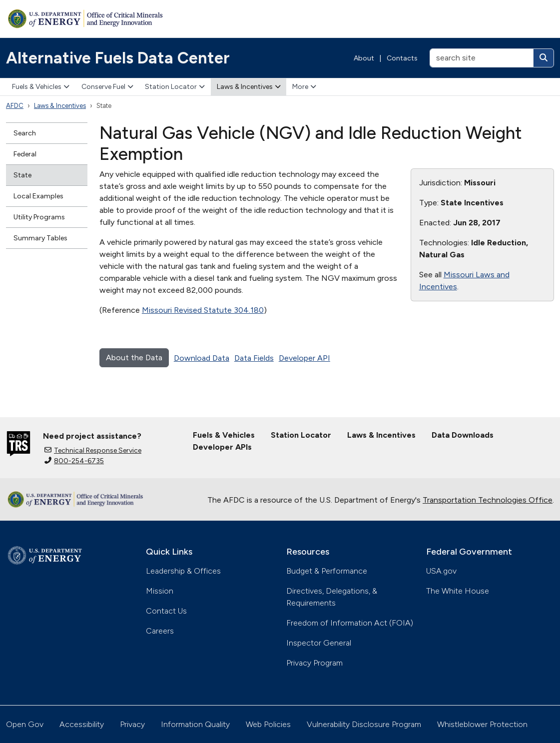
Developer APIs (222, 447)
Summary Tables (40, 238)
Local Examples (38, 196)
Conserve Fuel (107, 87)
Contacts (402, 58)
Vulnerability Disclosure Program (364, 724)
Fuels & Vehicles (41, 87)
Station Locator (175, 87)
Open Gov (25, 724)
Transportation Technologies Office (488, 500)
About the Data (134, 358)
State (22, 175)
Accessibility (82, 724)
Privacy (132, 724)
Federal (25, 154)
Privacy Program (314, 663)
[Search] (544, 58)
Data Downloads (463, 435)
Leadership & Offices (183, 571)
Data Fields (254, 358)
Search (25, 133)
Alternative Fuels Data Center (118, 58)
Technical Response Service (93, 450)
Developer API (304, 358)
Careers (160, 631)
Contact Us (166, 611)
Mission (160, 591)
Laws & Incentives (249, 87)
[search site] (482, 58)
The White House (458, 591)
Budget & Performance (327, 571)
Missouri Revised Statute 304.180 (203, 310)
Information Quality (195, 724)
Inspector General (319, 643)
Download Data (202, 358)
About (364, 58)
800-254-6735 (74, 461)
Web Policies (268, 724)
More (304, 87)
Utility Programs (39, 217)
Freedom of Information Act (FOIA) (350, 623)
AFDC (15, 106)
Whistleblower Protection (482, 724)
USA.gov (441, 571)
